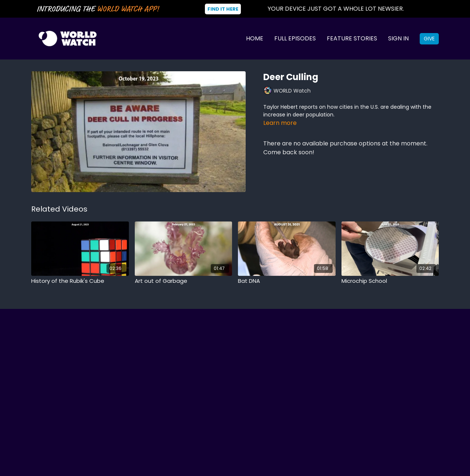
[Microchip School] (390, 281)
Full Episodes (295, 38)
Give (429, 39)
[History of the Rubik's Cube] (80, 281)
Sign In (398, 38)
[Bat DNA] (287, 281)
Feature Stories (352, 38)
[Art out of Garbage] (184, 281)
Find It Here (223, 9)
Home (255, 38)
